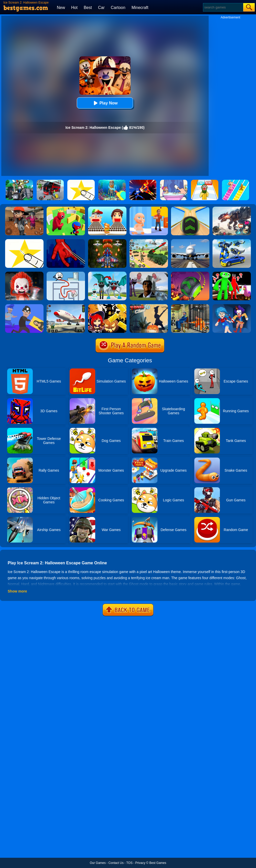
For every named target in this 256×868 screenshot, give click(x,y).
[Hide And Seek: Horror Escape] (232, 306)
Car (101, 8)
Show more (17, 591)
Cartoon (118, 8)
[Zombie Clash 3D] (149, 306)
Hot (74, 8)
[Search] (223, 7)
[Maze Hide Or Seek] (66, 208)
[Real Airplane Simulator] (66, 306)
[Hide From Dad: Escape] (149, 208)
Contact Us (116, 863)
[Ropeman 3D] (66, 241)
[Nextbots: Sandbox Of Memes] (149, 273)
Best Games (158, 863)
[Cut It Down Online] (24, 241)
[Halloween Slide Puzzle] (107, 306)
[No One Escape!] (24, 273)
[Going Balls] (190, 208)
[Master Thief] (24, 306)
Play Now (105, 103)
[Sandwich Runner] (107, 208)
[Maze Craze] (66, 273)
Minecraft (140, 8)
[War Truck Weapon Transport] (149, 241)
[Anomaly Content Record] (107, 273)
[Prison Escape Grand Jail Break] (190, 306)
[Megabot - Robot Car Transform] (232, 241)
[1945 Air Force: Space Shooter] (107, 241)
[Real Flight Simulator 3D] (190, 241)
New (61, 8)
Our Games (98, 863)
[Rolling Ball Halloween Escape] (190, 273)
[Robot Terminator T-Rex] (232, 208)
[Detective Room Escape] (24, 208)
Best (88, 8)
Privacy (140, 863)
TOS (129, 863)
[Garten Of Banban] (232, 273)
